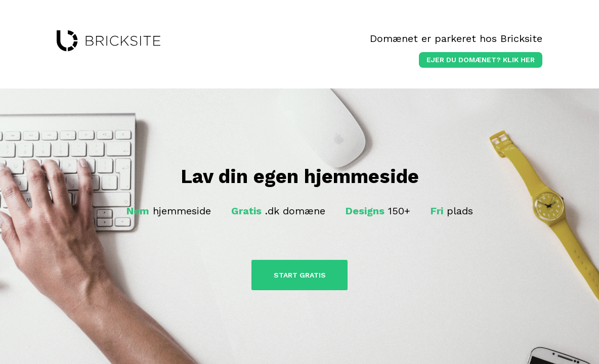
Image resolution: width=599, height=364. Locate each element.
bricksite (109, 41)
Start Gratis (300, 275)
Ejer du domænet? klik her (481, 60)
